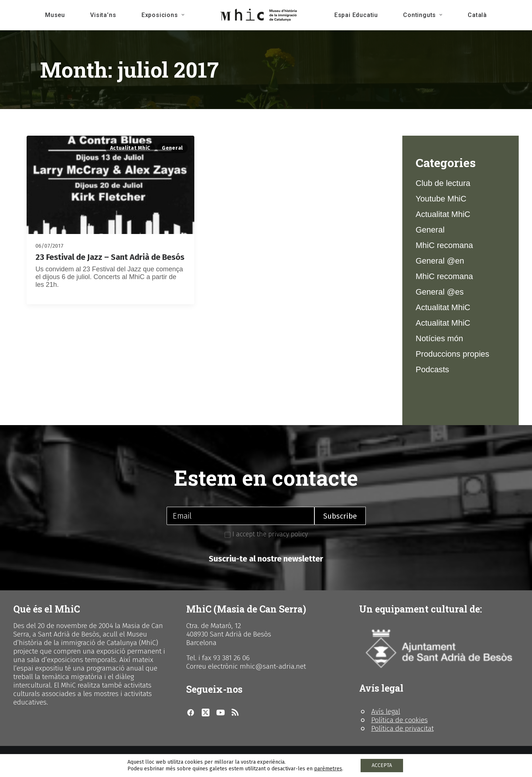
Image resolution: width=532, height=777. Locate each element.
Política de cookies (400, 720)
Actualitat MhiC (130, 148)
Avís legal (386, 711)
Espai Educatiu (356, 15)
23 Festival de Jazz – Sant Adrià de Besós (110, 257)
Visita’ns (103, 15)
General (172, 148)
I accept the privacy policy (266, 534)
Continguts (423, 15)
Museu (55, 15)
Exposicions (163, 15)
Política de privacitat (403, 728)
